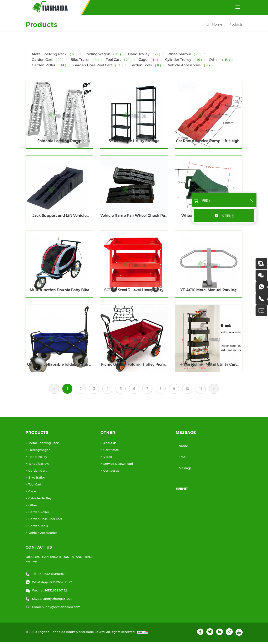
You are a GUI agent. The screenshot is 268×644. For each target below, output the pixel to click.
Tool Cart (35, 486)
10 (193, 390)
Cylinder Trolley (40, 500)
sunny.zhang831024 (58, 600)
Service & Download (118, 465)
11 (208, 390)
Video (108, 458)
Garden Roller (39, 513)
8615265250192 (61, 584)
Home (217, 24)
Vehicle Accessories (43, 534)
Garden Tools (38, 527)
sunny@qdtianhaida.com (62, 609)
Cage (32, 493)
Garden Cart (37, 472)
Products (235, 24)
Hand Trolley (38, 458)
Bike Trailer (37, 479)
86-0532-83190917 (51, 575)
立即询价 (228, 216)
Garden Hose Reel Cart (45, 520)
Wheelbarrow (39, 465)
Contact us (111, 472)
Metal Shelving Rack (44, 444)
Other (33, 506)
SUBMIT (182, 490)
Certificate (111, 451)
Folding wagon (39, 451)
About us (110, 444)
